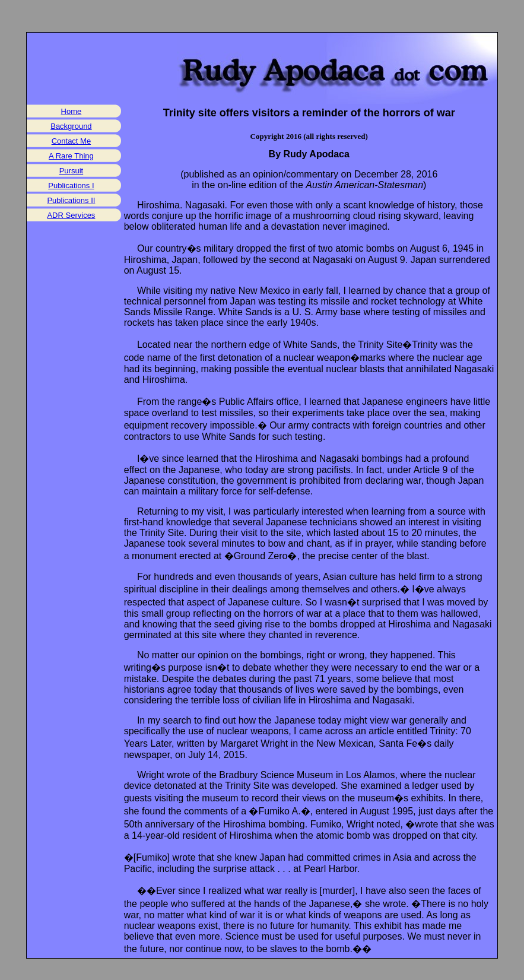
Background (71, 126)
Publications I (71, 185)
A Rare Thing (71, 156)
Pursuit (71, 171)
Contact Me (71, 141)
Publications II (71, 200)
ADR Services (71, 215)
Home (72, 111)
